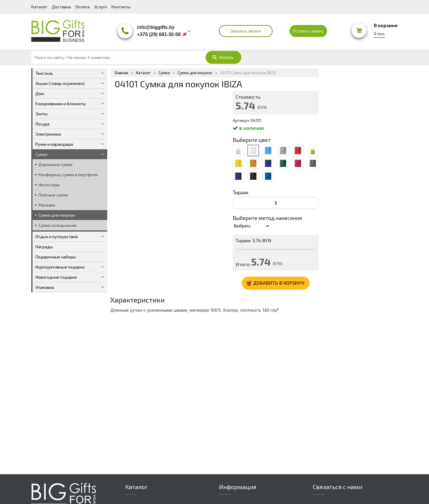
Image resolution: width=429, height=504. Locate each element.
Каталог (39, 7)
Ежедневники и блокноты (61, 104)
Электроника (48, 134)
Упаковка (45, 287)
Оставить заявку (308, 31)
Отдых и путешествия (57, 237)
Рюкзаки (47, 205)
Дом (40, 93)
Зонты (42, 114)
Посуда (42, 124)
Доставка (61, 7)
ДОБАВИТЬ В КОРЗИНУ (276, 283)
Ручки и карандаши (54, 144)
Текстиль (44, 73)
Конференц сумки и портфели (68, 175)
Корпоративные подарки (60, 267)
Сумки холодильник (58, 225)
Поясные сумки (53, 195)
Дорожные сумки (55, 164)
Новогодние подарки (56, 277)
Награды (44, 247)
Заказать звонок (246, 31)
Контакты (121, 7)
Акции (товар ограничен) (60, 83)
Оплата (83, 7)
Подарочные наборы (56, 257)
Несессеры (49, 185)
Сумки (41, 154)
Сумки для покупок (57, 215)
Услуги (101, 7)
